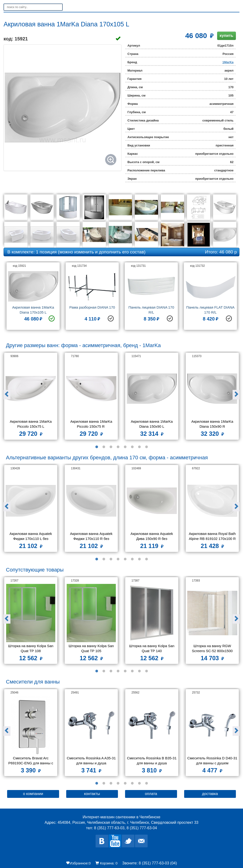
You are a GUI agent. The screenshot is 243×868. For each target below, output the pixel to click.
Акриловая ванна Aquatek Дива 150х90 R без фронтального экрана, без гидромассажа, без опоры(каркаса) (152, 537)
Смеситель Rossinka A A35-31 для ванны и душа (91, 761)
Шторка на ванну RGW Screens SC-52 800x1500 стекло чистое (213, 649)
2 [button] (104, 447)
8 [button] (146, 447)
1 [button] (97, 447)
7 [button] (139, 447)
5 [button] (125, 447)
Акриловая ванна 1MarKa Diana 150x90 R (213, 424)
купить (227, 36)
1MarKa (228, 62)
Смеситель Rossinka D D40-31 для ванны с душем (212, 761)
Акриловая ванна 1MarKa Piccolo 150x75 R (92, 424)
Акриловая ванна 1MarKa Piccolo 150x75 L (31, 424)
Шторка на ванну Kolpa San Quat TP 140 (152, 648)
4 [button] (118, 447)
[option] (33, 298)
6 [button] (132, 447)
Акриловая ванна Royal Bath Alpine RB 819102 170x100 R (213, 536)
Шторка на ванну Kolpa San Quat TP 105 (92, 648)
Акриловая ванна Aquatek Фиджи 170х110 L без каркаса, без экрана (31, 537)
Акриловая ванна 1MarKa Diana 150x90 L (152, 424)
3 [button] (111, 447)
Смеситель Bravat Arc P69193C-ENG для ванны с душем (31, 761)
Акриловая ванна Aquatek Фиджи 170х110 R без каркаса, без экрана (92, 537)
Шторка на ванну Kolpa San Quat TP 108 (31, 648)
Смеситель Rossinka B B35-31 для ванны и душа (152, 761)
